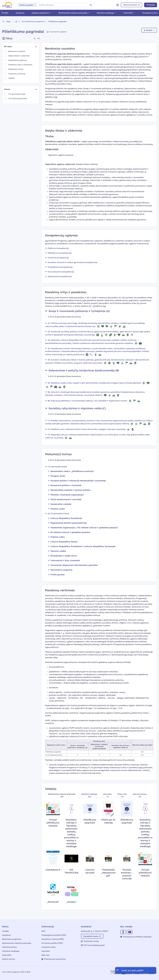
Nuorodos (46, 951)
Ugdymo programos (41, 13)
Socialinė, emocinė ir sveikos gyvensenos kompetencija (71, 262)
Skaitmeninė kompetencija (58, 276)
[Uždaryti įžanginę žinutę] (117, 970)
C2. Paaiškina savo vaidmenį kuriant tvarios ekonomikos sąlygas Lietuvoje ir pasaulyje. (90, 429)
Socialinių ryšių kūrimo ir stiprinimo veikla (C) (76, 408)
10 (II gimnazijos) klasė (19, 100)
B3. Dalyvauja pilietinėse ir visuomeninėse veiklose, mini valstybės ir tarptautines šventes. (93, 401)
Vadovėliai (128, 13)
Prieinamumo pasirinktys (54, 959)
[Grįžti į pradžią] (18, 22)
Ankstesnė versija (90, 941)
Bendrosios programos (12, 939)
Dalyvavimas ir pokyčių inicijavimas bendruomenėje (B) (82, 370)
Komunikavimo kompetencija (60, 272)
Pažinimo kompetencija (57, 248)
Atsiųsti (149, 30)
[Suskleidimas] (36, 47)
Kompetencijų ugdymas (19, 61)
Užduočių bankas (9, 947)
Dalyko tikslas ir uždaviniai (20, 56)
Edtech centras (9, 959)
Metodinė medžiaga (106, 13)
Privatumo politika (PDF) (52, 943)
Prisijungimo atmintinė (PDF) (54, 935)
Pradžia (5, 13)
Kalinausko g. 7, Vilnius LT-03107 (94, 931)
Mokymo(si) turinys (17, 71)
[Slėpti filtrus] (38, 38)
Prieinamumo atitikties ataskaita (136, 937)
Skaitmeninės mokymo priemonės (73, 13)
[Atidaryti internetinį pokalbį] (136, 970)
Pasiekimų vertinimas (18, 75)
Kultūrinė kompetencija (57, 258)
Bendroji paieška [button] (27, 5)
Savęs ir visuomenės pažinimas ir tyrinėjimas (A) (77, 311)
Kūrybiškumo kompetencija (59, 267)
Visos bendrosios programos (33, 21)
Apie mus (45, 955)
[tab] (61, 155)
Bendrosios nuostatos (18, 51)
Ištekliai (12, 80)
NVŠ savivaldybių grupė (93, 945)
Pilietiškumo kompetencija (58, 253)
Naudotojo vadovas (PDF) (53, 939)
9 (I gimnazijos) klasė (18, 95)
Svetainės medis (49, 947)
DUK (43, 931)
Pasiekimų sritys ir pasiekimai (21, 66)
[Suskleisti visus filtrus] (34, 38)
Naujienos (20, 13)
